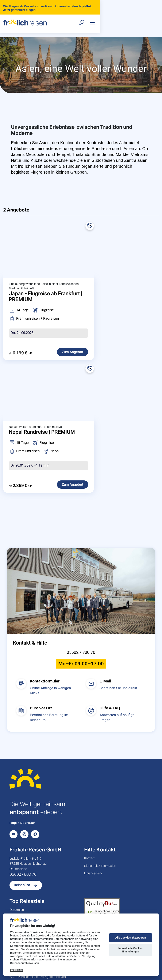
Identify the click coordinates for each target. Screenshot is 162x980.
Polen (13, 908)
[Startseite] (25, 775)
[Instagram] (24, 825)
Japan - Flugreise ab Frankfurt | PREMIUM (46, 287)
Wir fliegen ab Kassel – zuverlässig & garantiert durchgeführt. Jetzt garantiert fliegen (82, 5)
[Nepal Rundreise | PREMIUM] (49, 384)
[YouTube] (13, 825)
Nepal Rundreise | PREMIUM (42, 423)
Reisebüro (22, 876)
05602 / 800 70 (81, 644)
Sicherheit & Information (100, 857)
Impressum (16, 970)
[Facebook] (35, 825)
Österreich (17, 901)
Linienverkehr (93, 864)
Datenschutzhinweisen (25, 963)
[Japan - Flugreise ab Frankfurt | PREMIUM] (49, 241)
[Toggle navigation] (149, 17)
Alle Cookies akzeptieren (130, 938)
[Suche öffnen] (139, 17)
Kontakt (89, 849)
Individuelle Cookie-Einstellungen (131, 950)
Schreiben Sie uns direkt (118, 679)
